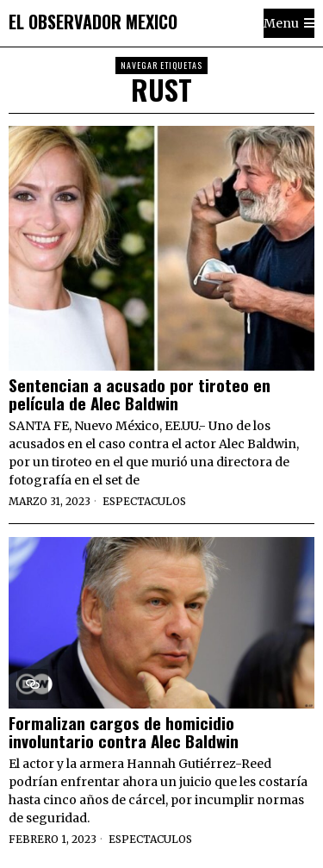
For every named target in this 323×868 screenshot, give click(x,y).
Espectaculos (144, 501)
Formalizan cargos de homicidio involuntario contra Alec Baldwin (124, 732)
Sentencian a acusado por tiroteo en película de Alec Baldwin (140, 394)
